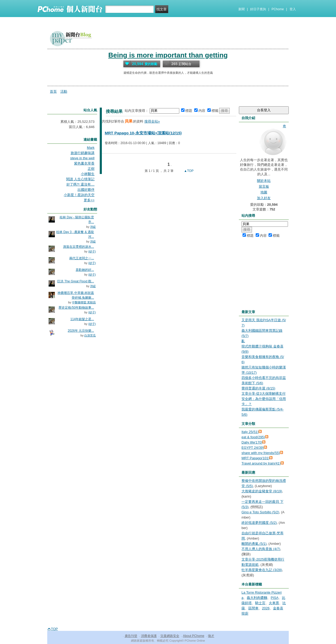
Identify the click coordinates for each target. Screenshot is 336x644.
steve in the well (83, 158)
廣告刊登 (131, 636)
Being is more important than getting (168, 55)
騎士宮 (260, 603)
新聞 (241, 9)
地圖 (264, 192)
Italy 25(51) (250, 432)
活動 (64, 91)
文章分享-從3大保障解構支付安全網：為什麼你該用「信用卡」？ (264, 399)
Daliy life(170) (252, 442)
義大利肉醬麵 (257, 598)
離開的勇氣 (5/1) (254, 544)
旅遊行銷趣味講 (83, 153)
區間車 (253, 608)
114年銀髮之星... (82, 319)
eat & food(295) (253, 437)
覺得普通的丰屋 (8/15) (258, 388)
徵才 (211, 636)
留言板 (264, 186)
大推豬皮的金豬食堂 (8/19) (262, 491)
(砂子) (92, 251)
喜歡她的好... (85, 270)
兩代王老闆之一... (82, 258)
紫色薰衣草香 (84, 163)
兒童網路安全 (170, 636)
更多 (89, 200)
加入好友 (264, 198)
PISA (275, 598)
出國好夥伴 (86, 190)
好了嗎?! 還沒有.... (80, 184)
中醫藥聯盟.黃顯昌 (84, 302)
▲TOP (188, 171)
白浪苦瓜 (90, 335)
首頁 (53, 91)
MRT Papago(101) (255, 458)
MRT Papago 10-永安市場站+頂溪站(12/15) (143, 133)
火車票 (274, 603)
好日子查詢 (258, 9)
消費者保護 (149, 636)
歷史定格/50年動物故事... (76, 308)
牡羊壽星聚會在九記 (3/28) (262, 570)
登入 (293, 9)
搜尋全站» (152, 121)
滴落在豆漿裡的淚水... (78, 247)
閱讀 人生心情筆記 (80, 179)
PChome (278, 9)
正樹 (91, 169)
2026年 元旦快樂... (81, 331)
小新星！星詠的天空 (79, 195)
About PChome (194, 636)
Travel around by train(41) (261, 463)
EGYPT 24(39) (253, 448)
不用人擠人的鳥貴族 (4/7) (261, 549)
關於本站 (264, 181)
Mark (91, 148)
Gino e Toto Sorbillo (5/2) (260, 512)
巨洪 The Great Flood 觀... (76, 281)
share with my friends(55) (261, 453)
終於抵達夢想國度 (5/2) (259, 523)
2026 (266, 608)
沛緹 (93, 227)
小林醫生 (88, 174)
